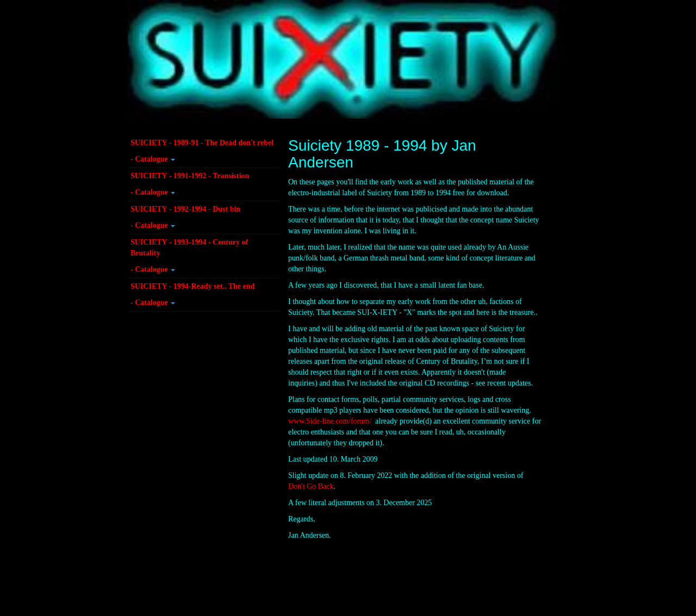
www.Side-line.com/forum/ (330, 421)
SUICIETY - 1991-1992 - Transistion (190, 176)
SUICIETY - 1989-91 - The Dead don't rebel (202, 143)
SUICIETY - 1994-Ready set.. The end (192, 286)
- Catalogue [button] (153, 159)
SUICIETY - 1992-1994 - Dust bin (185, 209)
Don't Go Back (311, 486)
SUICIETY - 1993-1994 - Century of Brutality (189, 248)
